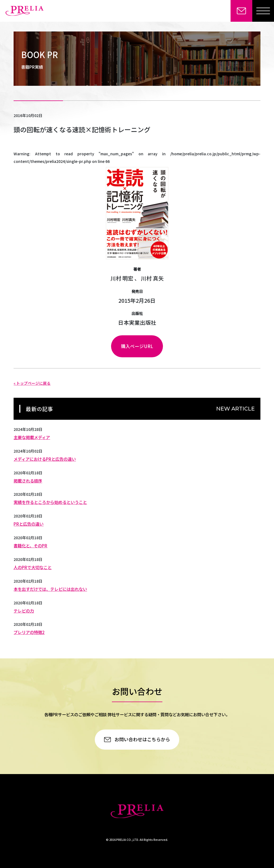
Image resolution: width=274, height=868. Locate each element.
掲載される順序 (28, 481)
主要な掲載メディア (32, 437)
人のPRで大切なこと (33, 567)
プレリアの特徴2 (29, 632)
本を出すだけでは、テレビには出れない (50, 589)
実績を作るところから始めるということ (50, 502)
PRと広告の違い (29, 524)
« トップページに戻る (32, 383)
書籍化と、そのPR (30, 545)
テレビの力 (24, 611)
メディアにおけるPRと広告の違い (45, 459)
